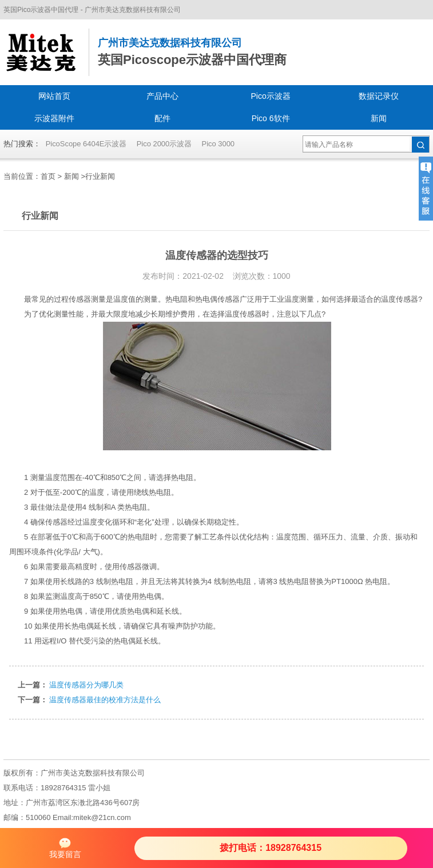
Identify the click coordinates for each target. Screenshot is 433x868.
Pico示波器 (271, 96)
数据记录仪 (379, 96)
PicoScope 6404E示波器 (86, 144)
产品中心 (162, 96)
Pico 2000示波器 (164, 144)
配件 (162, 118)
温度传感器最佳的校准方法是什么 (105, 700)
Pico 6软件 (271, 118)
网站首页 (54, 96)
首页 (48, 176)
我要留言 (65, 848)
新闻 (379, 118)
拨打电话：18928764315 (271, 848)
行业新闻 (100, 176)
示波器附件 (54, 118)
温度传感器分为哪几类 (86, 685)
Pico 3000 (219, 144)
